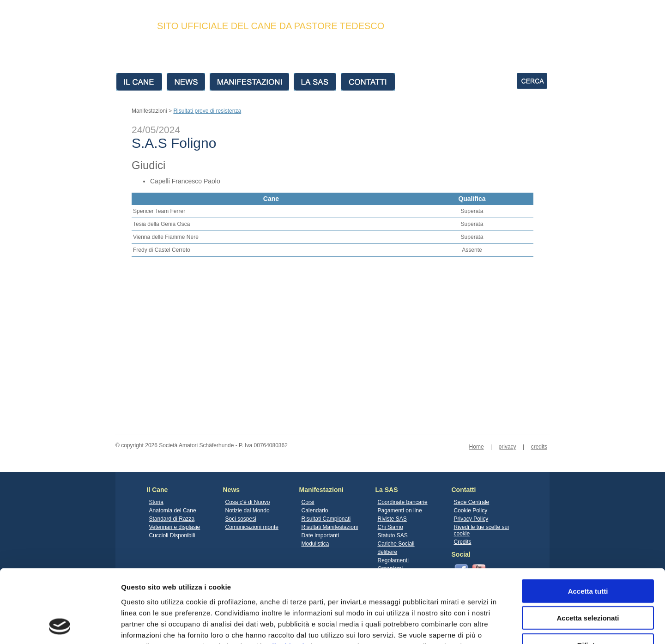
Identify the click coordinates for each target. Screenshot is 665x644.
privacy (508, 447)
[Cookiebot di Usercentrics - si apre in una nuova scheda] (60, 626)
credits (539, 447)
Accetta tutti (588, 522)
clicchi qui (286, 577)
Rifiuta (588, 576)
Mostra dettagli (486, 626)
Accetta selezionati (588, 550)
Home (477, 447)
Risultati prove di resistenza (207, 111)
